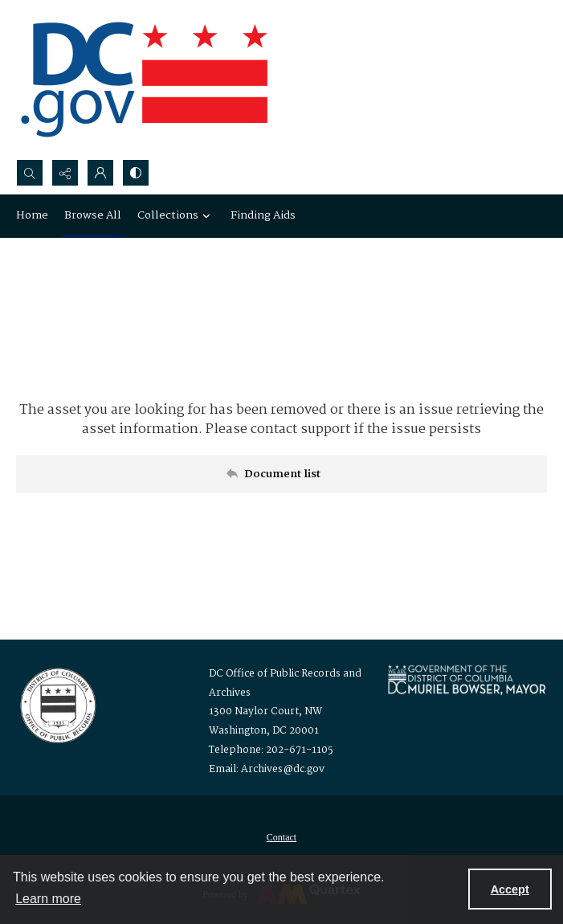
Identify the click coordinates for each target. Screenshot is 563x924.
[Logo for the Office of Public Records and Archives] (57, 704)
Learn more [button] (48, 899)
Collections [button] (176, 215)
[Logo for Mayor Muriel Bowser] (467, 679)
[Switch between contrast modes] (136, 173)
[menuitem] (281, 837)
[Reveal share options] (65, 173)
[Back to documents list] (281, 474)
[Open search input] (30, 173)
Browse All (93, 215)
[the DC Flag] (145, 80)
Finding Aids (263, 215)
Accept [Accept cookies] (510, 889)
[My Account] (100, 173)
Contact (281, 837)
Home (32, 215)
